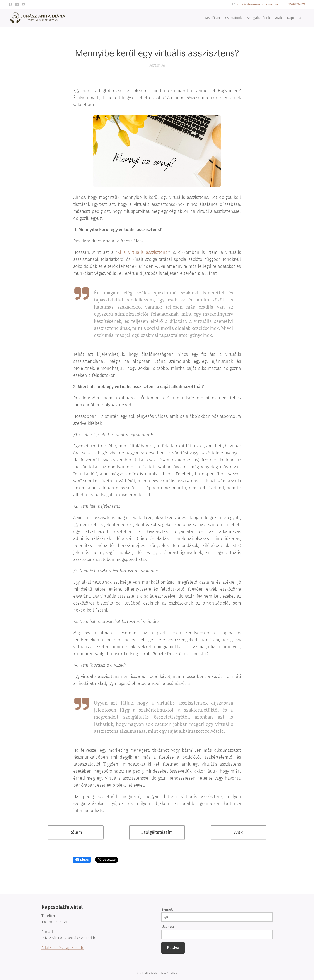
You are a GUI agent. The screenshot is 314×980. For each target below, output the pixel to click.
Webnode (157, 973)
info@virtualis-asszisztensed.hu (257, 4)
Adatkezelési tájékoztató (63, 947)
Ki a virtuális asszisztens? (143, 252)
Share (82, 860)
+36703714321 (296, 4)
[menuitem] (200, 18)
